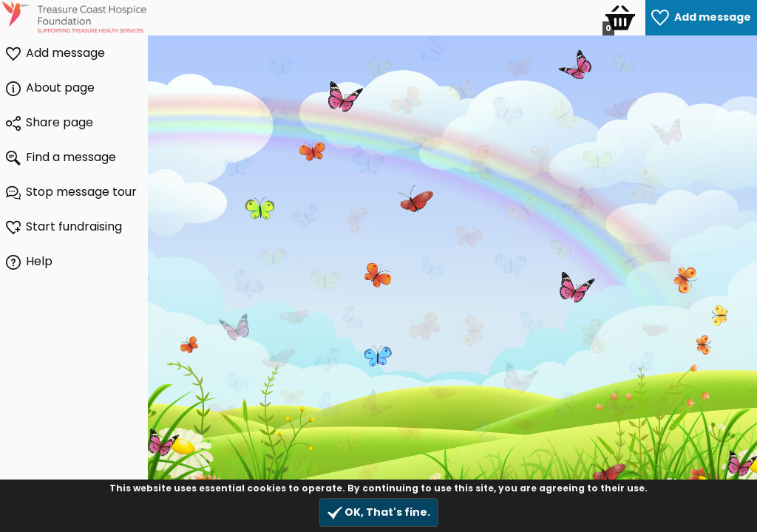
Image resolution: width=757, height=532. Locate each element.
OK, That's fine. (379, 512)
